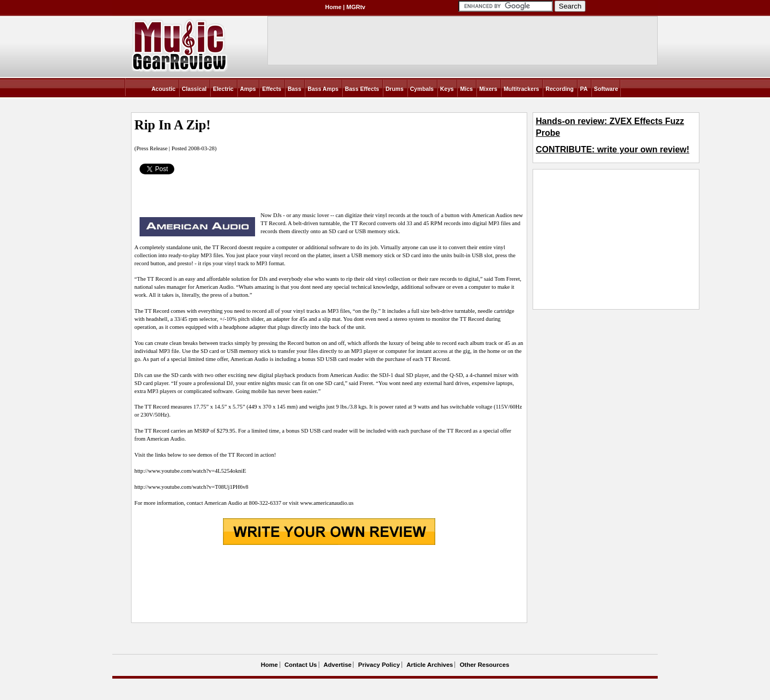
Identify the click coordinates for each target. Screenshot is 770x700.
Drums (395, 89)
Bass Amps (323, 89)
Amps (248, 89)
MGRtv (356, 7)
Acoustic (163, 89)
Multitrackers (521, 89)
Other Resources (485, 665)
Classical (194, 89)
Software (606, 89)
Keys (447, 89)
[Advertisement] (329, 584)
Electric (223, 89)
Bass (294, 89)
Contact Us (301, 665)
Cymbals (422, 89)
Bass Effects (362, 89)
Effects (272, 89)
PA (584, 89)
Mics (466, 89)
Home (333, 7)
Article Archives (430, 665)
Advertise (337, 665)
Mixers (488, 89)
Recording (560, 89)
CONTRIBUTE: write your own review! (613, 149)
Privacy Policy (379, 665)
